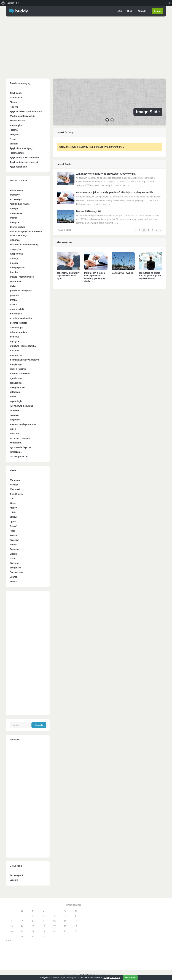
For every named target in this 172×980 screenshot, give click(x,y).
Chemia (13, 102)
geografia (14, 295)
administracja (16, 190)
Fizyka (13, 139)
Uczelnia (14, 880)
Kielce (13, 503)
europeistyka (16, 254)
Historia (14, 130)
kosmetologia (16, 328)
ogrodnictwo (16, 378)
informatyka (16, 314)
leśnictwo (14, 337)
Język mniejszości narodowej (24, 158)
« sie (8, 940)
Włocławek (15, 489)
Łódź (12, 499)
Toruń (13, 559)
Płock (12, 531)
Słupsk (13, 554)
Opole (13, 522)
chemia (13, 218)
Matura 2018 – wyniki (89, 211)
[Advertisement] (86, 48)
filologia (14, 263)
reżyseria (14, 411)
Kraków (13, 508)
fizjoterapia (15, 281)
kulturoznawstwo (18, 332)
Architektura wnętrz (20, 204)
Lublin (13, 512)
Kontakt (142, 11)
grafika (13, 300)
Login (158, 11)
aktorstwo (15, 195)
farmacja (14, 258)
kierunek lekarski (18, 323)
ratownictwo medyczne (21, 406)
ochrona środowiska (20, 374)
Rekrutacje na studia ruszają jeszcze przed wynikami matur (150, 276)
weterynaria (16, 443)
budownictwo (16, 213)
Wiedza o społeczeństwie (22, 116)
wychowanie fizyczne (20, 447)
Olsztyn (13, 517)
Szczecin (14, 549)
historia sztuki (17, 309)
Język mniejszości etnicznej (24, 162)
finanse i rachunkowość (22, 277)
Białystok (14, 563)
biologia (14, 209)
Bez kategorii (16, 875)
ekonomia (15, 240)
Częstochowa (16, 572)
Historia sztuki (17, 153)
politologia (15, 392)
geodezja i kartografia (21, 291)
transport (14, 434)
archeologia (16, 199)
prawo (13, 397)
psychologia (16, 401)
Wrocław (14, 485)
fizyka (13, 286)
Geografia (15, 135)
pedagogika (16, 383)
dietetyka (14, 222)
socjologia (15, 420)
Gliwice (13, 582)
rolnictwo (14, 415)
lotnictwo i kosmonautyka (23, 346)
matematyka (16, 355)
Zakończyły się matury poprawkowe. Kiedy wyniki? (106, 174)
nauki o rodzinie (18, 369)
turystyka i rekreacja (20, 438)
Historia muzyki (18, 121)
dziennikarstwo (17, 227)
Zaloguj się (13, 3)
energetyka (15, 249)
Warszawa (15, 480)
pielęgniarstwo (17, 387)
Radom (13, 535)
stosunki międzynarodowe (23, 424)
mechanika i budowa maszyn (24, 360)
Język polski (16, 93)
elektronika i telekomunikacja (24, 245)
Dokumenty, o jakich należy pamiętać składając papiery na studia (115, 192)
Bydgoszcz (15, 568)
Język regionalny (18, 167)
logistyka (14, 341)
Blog (130, 11)
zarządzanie (16, 452)
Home (119, 11)
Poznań (13, 526)
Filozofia (14, 107)
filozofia (14, 272)
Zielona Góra (16, 494)
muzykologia (16, 364)
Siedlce (13, 545)
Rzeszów (14, 540)
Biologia (14, 144)
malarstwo (15, 351)
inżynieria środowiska (21, 318)
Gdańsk (14, 577)
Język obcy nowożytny (21, 148)
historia (13, 305)
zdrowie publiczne (19, 457)
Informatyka (16, 125)
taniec (13, 429)
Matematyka (16, 98)
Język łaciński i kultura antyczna (26, 111)
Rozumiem (130, 978)
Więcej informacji (112, 978)
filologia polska (17, 268)
